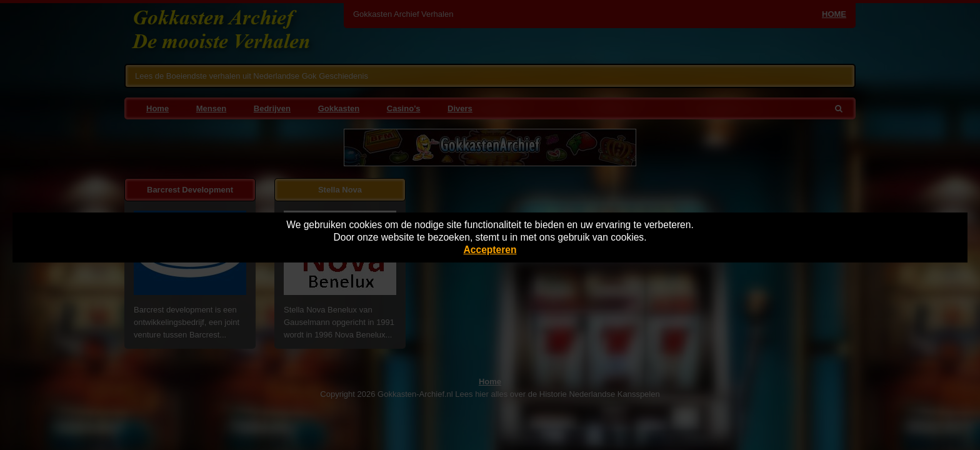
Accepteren (490, 250)
